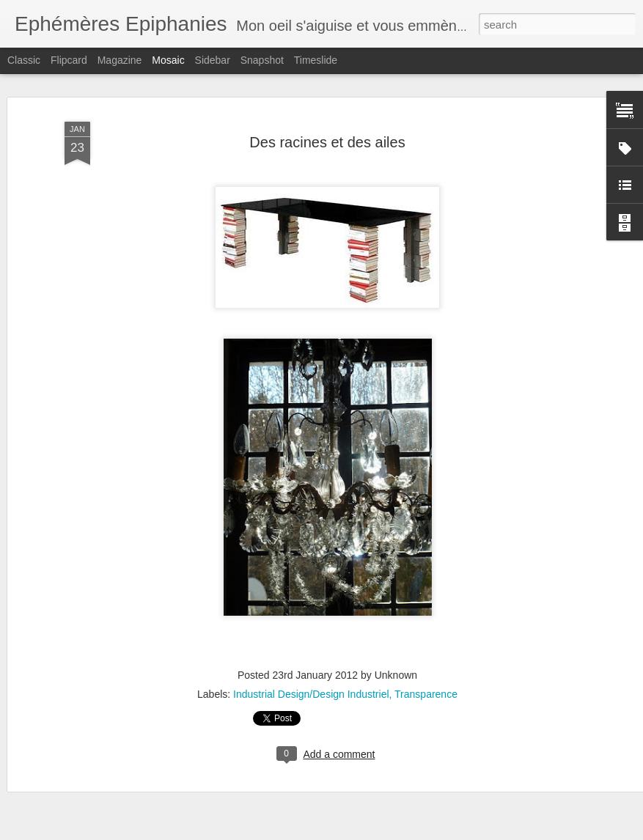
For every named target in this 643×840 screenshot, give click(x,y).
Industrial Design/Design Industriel (311, 694)
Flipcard (69, 60)
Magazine (120, 60)
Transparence (426, 694)
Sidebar (213, 60)
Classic (24, 60)
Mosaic (168, 60)
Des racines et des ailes (327, 142)
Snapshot (262, 60)
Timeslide (316, 60)
